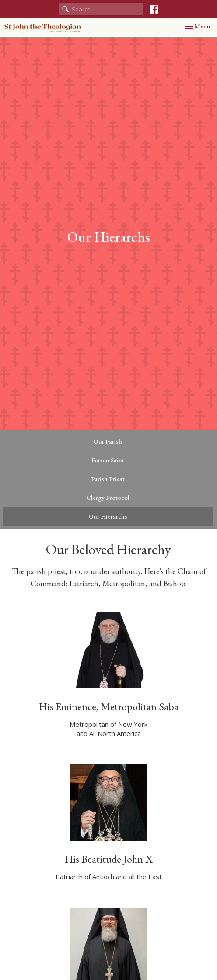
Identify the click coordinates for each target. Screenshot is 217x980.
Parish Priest (108, 479)
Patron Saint (108, 460)
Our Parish (108, 441)
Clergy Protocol (108, 497)
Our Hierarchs (108, 516)
